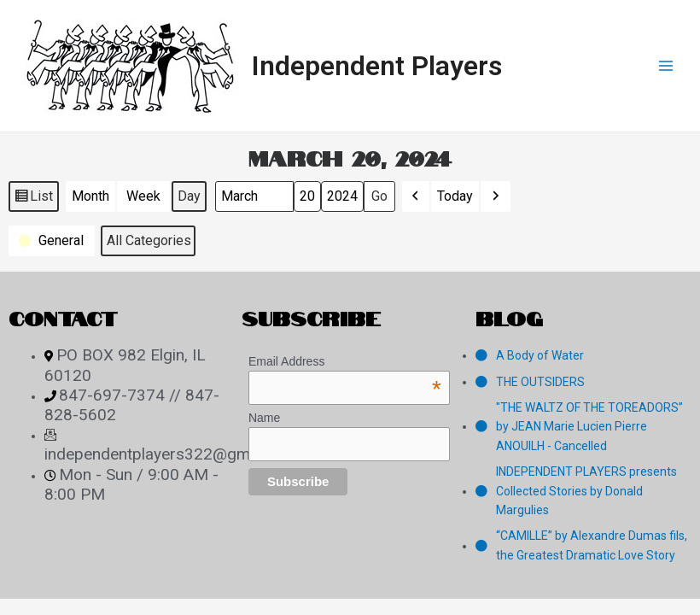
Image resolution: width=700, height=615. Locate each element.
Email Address (345, 361)
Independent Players (377, 66)
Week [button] (143, 196)
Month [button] (90, 196)
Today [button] (455, 196)
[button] (416, 196)
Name (264, 418)
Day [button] (189, 196)
